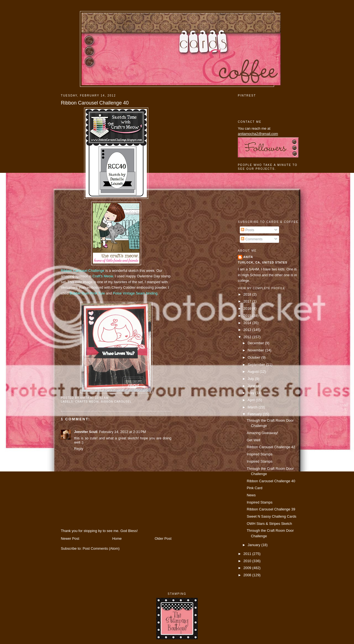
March (253, 407)
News (251, 495)
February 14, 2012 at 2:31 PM (122, 432)
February (255, 414)
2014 (248, 323)
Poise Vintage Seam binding (135, 293)
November (256, 350)
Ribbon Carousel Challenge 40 (95, 103)
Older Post (163, 539)
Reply (79, 449)
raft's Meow (104, 276)
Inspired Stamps (260, 454)
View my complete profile (261, 288)
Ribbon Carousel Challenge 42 (271, 447)
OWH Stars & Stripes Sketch (269, 524)
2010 (248, 561)
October (254, 357)
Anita (248, 257)
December (256, 343)
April (252, 400)
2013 (248, 330)
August (254, 371)
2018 (248, 294)
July (251, 379)
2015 (248, 316)
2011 (248, 554)
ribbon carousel (116, 402)
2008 (248, 575)
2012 (248, 337)
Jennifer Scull (86, 432)
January (254, 545)
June (252, 386)
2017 (248, 301)
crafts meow (87, 402)
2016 (248, 308)
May (251, 393)
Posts (248, 230)
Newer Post (70, 539)
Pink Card (254, 488)
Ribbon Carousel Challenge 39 (271, 509)
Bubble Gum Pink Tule (87, 293)
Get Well (253, 440)
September (257, 365)
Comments (252, 239)
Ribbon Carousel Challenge (83, 271)
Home (117, 539)
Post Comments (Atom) (101, 548)
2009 (248, 568)
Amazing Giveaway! (262, 433)
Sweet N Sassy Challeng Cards (271, 516)
